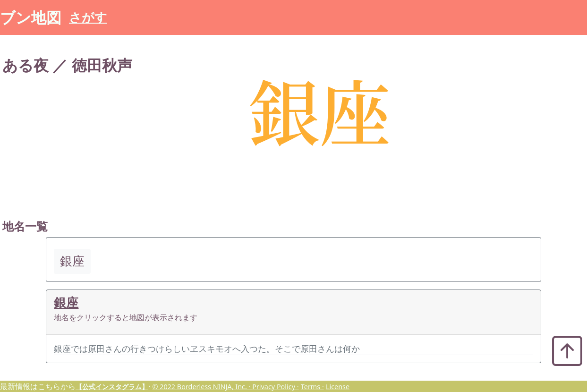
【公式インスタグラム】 (112, 387)
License (338, 387)
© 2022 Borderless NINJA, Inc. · (202, 387)
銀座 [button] (72, 261)
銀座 (66, 303)
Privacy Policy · (275, 387)
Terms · (312, 387)
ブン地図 (31, 17)
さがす (88, 17)
